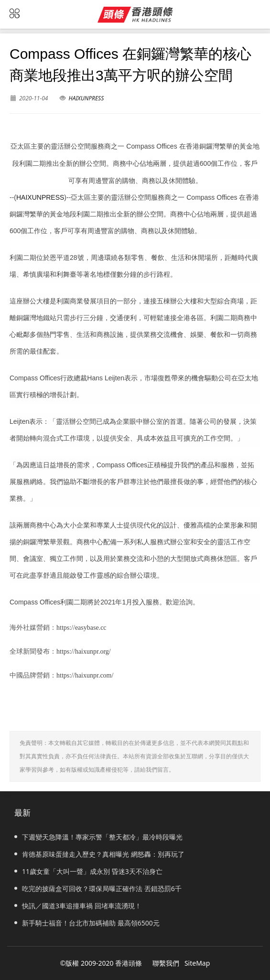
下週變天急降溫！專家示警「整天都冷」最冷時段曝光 (98, 837)
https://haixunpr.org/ (84, 652)
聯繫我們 (166, 963)
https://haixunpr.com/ (85, 675)
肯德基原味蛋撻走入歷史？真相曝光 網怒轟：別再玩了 (99, 854)
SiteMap (197, 963)
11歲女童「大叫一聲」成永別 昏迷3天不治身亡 (88, 871)
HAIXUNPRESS (86, 98)
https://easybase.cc (81, 628)
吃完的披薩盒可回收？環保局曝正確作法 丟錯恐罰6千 (98, 888)
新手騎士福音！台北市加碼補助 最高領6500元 (87, 923)
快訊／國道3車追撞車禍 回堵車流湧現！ (78, 906)
